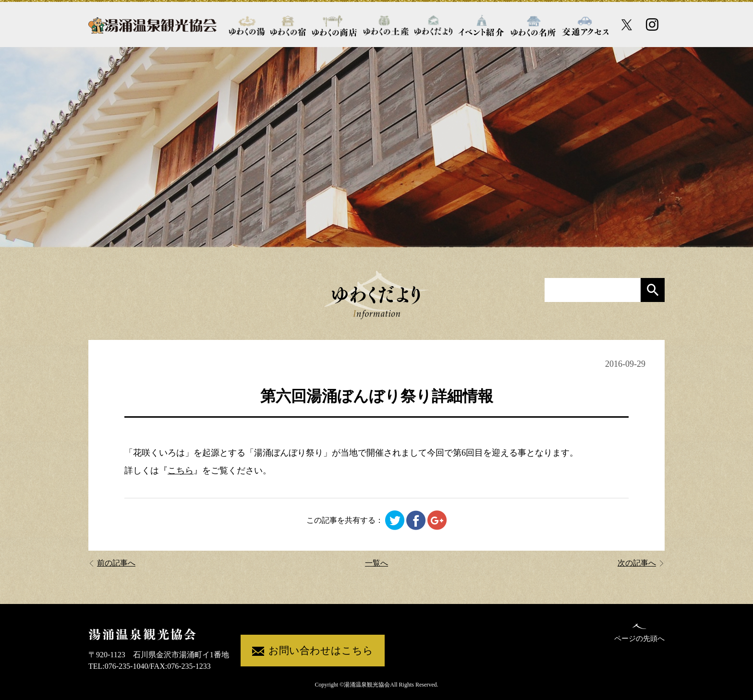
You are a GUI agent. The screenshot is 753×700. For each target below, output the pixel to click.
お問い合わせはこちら (313, 651)
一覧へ (376, 563)
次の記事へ (641, 563)
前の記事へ (112, 563)
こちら (181, 471)
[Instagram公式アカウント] (652, 24)
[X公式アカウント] (627, 25)
